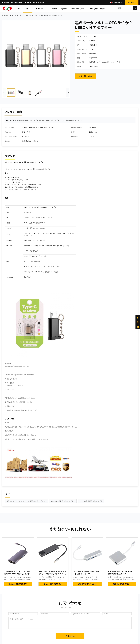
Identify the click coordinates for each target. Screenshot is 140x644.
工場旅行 (53, 9)
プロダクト (28, 9)
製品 (7, 15)
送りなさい (70, 636)
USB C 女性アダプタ (17, 15)
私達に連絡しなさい (79, 9)
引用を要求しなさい (98, 9)
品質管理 (64, 9)
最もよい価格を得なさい (18, 584)
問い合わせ (132, 2)
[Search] (135, 8)
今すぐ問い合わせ (86, 76)
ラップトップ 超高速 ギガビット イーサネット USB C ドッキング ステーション (52, 574)
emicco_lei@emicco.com (36, 2)
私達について (41, 9)
